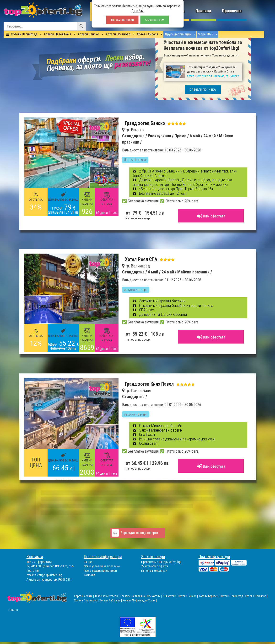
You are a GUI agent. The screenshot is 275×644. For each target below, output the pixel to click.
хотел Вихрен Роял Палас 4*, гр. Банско (213, 76)
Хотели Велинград (24, 34)
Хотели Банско (88, 34)
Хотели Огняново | (256, 596)
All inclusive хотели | (107, 596)
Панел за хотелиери (154, 571)
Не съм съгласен (122, 20)
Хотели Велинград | (232, 596)
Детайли (137, 11)
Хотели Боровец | (209, 596)
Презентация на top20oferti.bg (161, 562)
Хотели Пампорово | (87, 600)
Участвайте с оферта (155, 566)
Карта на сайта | (84, 596)
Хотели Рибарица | (111, 600)
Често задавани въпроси (100, 571)
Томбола (89, 575)
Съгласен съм (155, 20)
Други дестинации (178, 34)
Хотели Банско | (188, 596)
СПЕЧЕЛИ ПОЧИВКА (203, 90)
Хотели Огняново (118, 34)
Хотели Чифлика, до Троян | (140, 600)
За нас (88, 562)
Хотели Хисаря (148, 34)
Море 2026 (205, 34)
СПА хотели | (170, 596)
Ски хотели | (155, 596)
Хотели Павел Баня (57, 34)
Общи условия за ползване (102, 566)
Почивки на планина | (133, 596)
